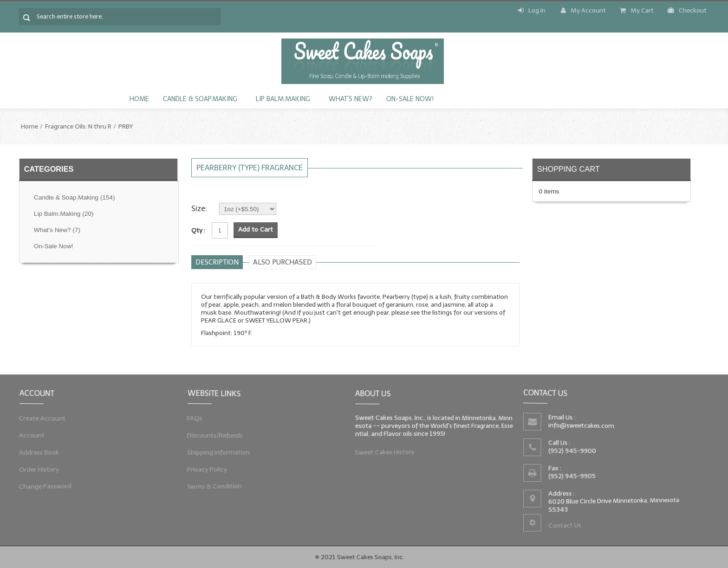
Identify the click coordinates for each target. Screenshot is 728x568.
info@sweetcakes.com (580, 425)
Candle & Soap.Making (200, 99)
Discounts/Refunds (213, 435)
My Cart (637, 10)
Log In (532, 10)
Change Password (44, 489)
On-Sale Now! (410, 99)
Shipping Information (217, 453)
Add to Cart (256, 229)
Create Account (41, 417)
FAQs (192, 417)
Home (139, 99)
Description (217, 262)
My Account (583, 10)
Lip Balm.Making (283, 99)
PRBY (126, 126)
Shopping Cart (569, 169)
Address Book (37, 453)
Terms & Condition (213, 489)
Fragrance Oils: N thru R (78, 126)
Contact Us (564, 527)
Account (30, 435)
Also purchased (283, 262)
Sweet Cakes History (383, 454)
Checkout (687, 10)
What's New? (351, 99)
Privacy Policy (205, 471)
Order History (37, 471)
